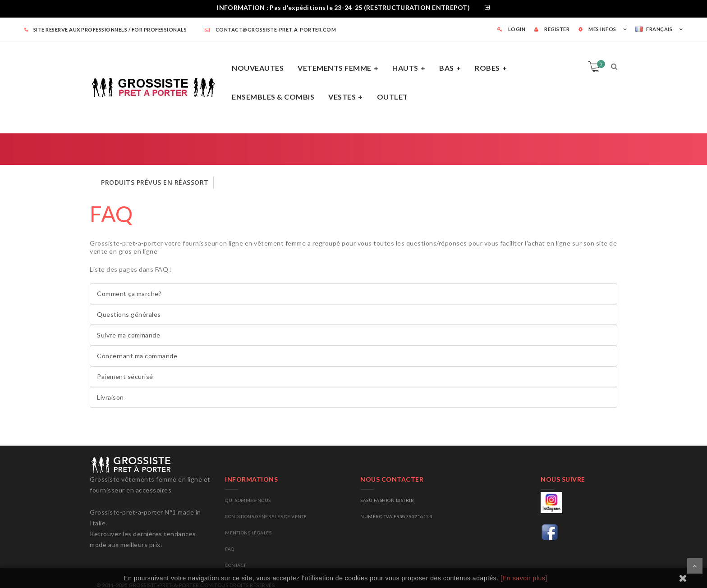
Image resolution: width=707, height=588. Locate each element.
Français (654, 29)
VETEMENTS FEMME (335, 68)
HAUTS (405, 68)
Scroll (695, 566)
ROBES (487, 68)
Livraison (110, 397)
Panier (599, 64)
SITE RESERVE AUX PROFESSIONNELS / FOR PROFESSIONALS (106, 30)
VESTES (342, 97)
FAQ (111, 214)
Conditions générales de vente (266, 516)
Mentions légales (248, 533)
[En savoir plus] (524, 578)
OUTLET (393, 97)
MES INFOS (597, 29)
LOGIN (512, 29)
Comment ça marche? (129, 294)
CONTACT (236, 565)
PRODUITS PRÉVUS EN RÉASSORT (155, 182)
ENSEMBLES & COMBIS (273, 97)
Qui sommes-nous (248, 500)
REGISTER (552, 29)
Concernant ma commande (137, 356)
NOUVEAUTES (258, 68)
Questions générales (129, 314)
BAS (447, 68)
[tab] (353, 9)
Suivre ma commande (129, 335)
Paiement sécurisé (125, 376)
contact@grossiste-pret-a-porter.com (271, 30)
